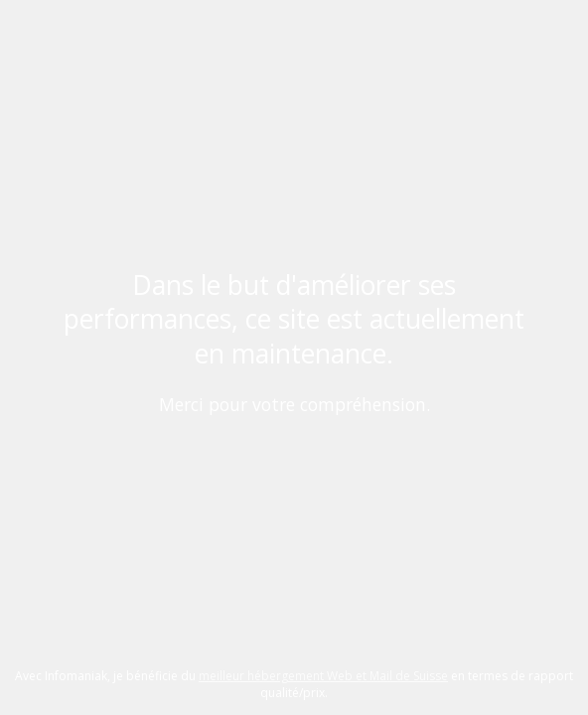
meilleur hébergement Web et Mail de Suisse (323, 676)
